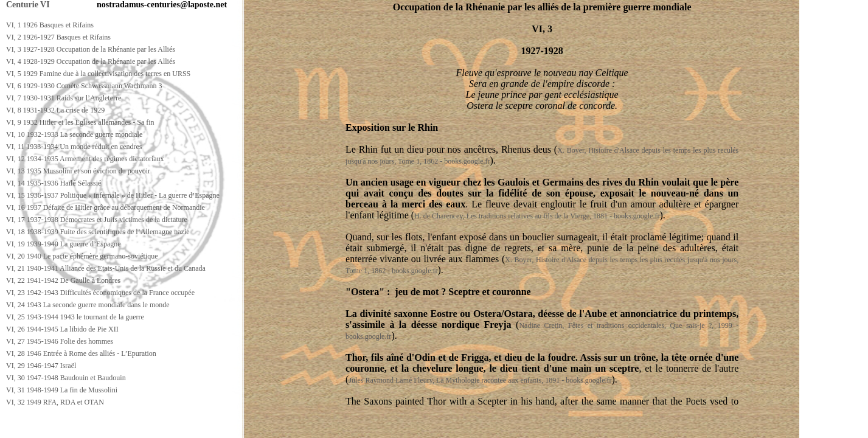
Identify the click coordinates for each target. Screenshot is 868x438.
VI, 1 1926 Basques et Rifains (50, 25)
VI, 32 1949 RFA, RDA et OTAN (55, 402)
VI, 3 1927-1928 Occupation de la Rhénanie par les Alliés (91, 49)
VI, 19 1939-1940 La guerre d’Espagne (64, 244)
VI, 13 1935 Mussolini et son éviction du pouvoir (78, 171)
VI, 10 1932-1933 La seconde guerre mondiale (74, 134)
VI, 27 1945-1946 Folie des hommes (60, 341)
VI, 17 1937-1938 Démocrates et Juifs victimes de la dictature (97, 220)
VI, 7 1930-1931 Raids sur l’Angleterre (64, 98)
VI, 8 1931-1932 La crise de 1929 (55, 110)
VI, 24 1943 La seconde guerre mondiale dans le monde (88, 305)
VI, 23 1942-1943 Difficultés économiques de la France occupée (100, 293)
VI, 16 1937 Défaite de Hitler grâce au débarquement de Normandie (106, 207)
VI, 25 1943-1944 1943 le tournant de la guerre (75, 317)
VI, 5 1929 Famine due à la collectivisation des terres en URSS (98, 74)
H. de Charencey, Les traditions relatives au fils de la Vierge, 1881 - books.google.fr (537, 216)
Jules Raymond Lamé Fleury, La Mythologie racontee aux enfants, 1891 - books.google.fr (480, 380)
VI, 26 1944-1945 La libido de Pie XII (62, 329)
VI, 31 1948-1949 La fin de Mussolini (62, 390)
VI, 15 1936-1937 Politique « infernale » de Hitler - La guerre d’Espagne (113, 195)
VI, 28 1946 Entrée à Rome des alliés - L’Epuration (81, 353)
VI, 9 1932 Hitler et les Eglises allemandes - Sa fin (80, 122)
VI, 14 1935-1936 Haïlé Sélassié (54, 183)
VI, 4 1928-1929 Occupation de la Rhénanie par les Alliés (91, 61)
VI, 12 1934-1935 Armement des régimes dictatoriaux (85, 159)
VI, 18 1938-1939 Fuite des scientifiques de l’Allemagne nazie (98, 232)
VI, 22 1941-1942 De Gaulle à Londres (63, 280)
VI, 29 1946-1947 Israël (41, 366)
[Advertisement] (223, 427)
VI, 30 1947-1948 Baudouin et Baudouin (66, 378)
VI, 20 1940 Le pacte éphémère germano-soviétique (82, 256)
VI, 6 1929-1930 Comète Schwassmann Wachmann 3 (84, 86)
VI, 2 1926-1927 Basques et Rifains (58, 37)
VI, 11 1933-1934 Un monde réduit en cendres (74, 147)
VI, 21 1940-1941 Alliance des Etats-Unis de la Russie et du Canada (106, 268)
